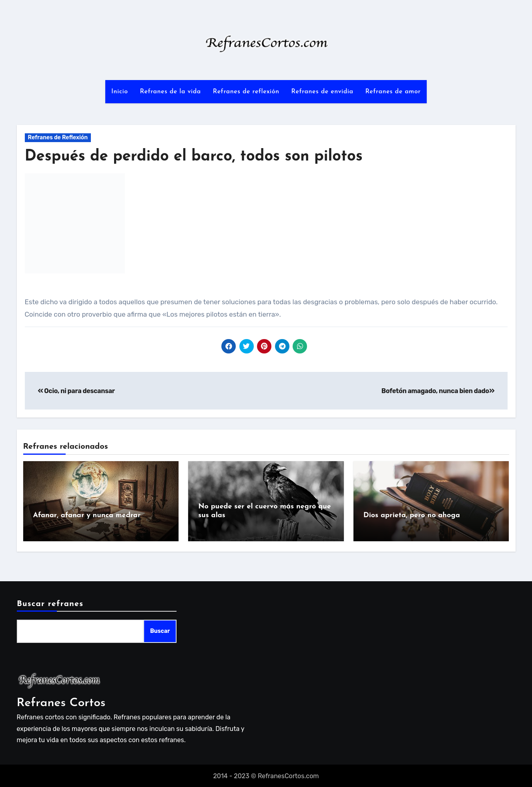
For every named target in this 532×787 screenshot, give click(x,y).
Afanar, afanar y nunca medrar (87, 515)
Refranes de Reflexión (58, 138)
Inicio (119, 92)
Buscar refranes (50, 603)
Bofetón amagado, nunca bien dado (438, 391)
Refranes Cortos (61, 702)
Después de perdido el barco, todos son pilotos (194, 157)
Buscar (160, 630)
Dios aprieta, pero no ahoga (412, 515)
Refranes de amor (393, 92)
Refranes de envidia (322, 92)
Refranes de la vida (171, 92)
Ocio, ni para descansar (76, 391)
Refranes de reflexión (246, 92)
